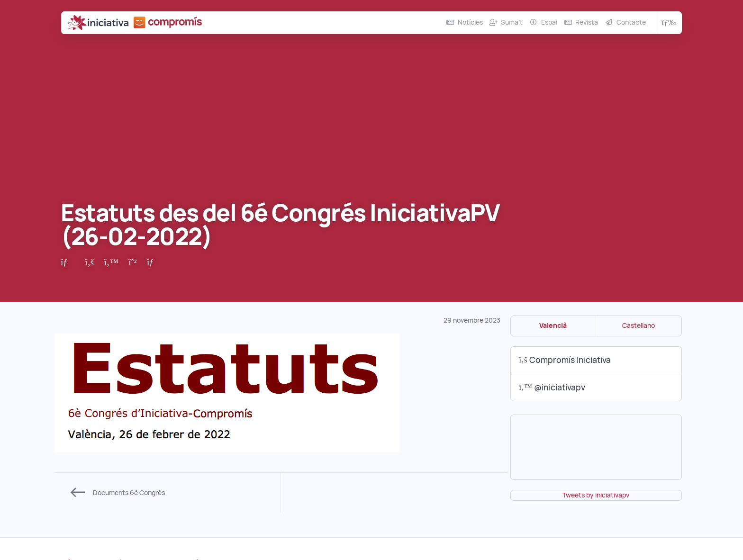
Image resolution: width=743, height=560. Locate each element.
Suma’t (512, 22)
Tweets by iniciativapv (596, 495)
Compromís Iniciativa (565, 360)
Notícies (470, 22)
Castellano (639, 325)
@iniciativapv (552, 387)
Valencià (553, 325)
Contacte (631, 22)
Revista (587, 22)
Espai (549, 22)
